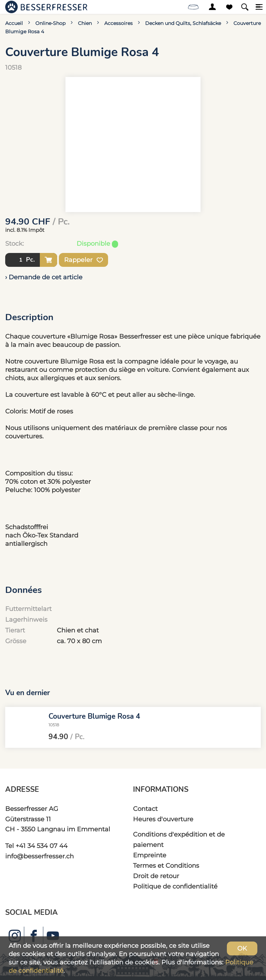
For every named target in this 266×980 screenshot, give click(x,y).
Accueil (14, 23)
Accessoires (118, 23)
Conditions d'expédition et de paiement (179, 839)
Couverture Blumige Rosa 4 (94, 716)
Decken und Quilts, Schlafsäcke (183, 23)
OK (242, 948)
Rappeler (83, 260)
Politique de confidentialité (175, 886)
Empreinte (150, 855)
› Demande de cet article (44, 277)
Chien (85, 23)
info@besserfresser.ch (39, 856)
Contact (145, 809)
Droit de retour (156, 876)
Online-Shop (50, 23)
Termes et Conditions (166, 865)
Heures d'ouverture (163, 819)
